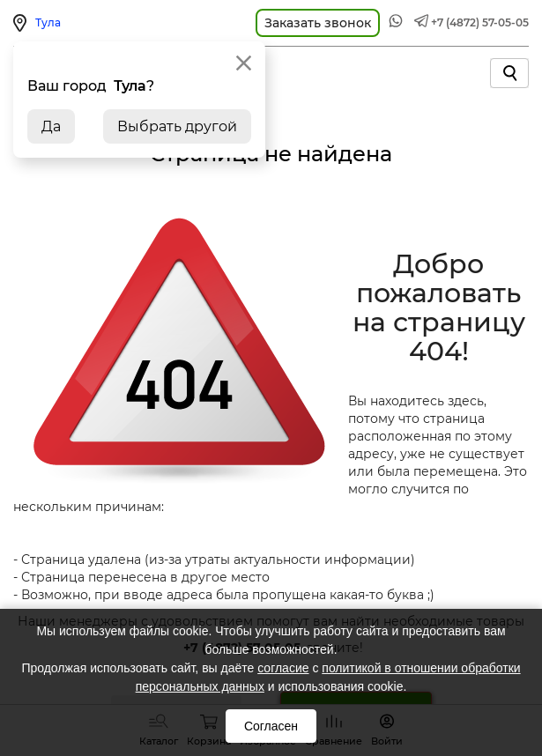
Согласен (271, 726)
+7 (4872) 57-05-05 (480, 22)
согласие (283, 668)
